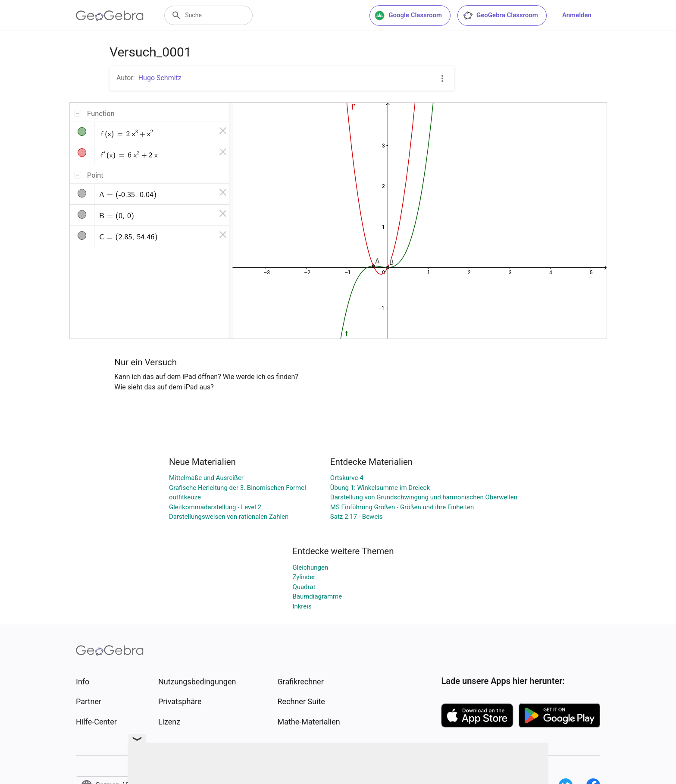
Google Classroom (408, 16)
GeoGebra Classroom (500, 16)
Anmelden (577, 15)
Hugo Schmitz (160, 78)
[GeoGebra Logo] (110, 16)
